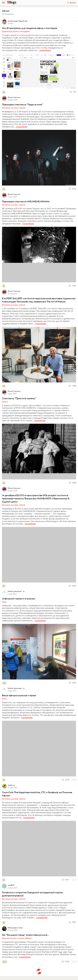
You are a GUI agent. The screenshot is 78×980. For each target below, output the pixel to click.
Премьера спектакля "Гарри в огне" (22, 104)
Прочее (5, 402)
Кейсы (4, 602)
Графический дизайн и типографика (16, 31)
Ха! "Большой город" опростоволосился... (25, 935)
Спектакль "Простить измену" (19, 398)
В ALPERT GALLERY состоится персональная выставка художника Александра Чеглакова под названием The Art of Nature (39, 300)
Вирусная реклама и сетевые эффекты (17, 938)
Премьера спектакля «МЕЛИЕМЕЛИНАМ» (26, 201)
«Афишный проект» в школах (19, 599)
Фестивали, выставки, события (14, 108)
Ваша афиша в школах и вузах (19, 695)
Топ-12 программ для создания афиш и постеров (29, 28)
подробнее (45, 50)
